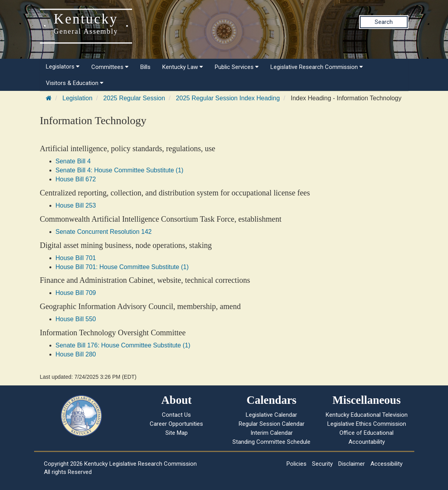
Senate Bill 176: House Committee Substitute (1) (123, 345)
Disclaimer (352, 464)
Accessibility (386, 464)
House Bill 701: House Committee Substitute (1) (122, 267)
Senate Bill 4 (73, 161)
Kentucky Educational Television (367, 415)
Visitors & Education (75, 83)
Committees (110, 67)
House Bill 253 (76, 205)
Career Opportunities (176, 424)
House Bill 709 (76, 293)
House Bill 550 (76, 319)
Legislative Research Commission (317, 67)
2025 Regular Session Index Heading (228, 98)
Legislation (77, 98)
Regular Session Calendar (272, 424)
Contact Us (176, 415)
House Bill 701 (76, 258)
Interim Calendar (272, 433)
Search (384, 22)
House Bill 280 (76, 354)
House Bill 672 (76, 179)
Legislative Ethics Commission (367, 424)
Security (322, 464)
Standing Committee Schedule (271, 442)
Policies (297, 464)
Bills (145, 67)
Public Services (237, 67)
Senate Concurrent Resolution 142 (104, 232)
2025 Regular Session (134, 98)
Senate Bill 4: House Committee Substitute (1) (120, 170)
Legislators (63, 67)
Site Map (177, 433)
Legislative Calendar (271, 415)
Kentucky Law (183, 67)
